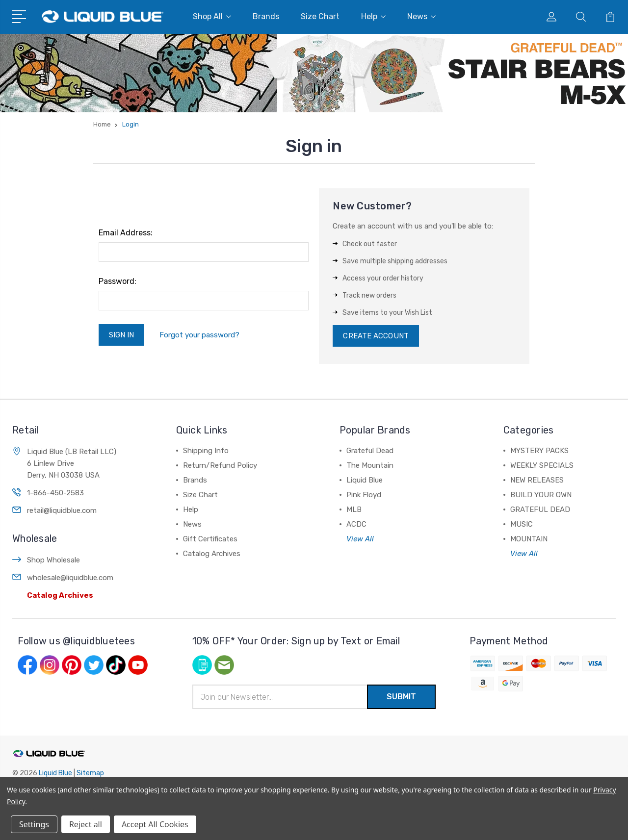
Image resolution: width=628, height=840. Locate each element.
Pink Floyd (364, 495)
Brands (266, 16)
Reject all (86, 824)
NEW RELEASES (537, 480)
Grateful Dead (370, 451)
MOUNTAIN (529, 539)
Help (373, 16)
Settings (34, 824)
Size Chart (320, 16)
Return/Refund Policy (220, 465)
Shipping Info (206, 451)
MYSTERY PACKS (539, 451)
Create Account (376, 336)
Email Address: (126, 233)
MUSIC (522, 524)
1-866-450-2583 (55, 493)
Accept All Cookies (155, 824)
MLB (354, 509)
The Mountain (370, 465)
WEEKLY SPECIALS (542, 465)
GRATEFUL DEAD (540, 509)
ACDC (356, 524)
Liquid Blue (365, 480)
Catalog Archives (60, 595)
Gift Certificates (210, 539)
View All (360, 539)
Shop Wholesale (53, 560)
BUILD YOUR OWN (541, 495)
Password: (118, 281)
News (421, 16)
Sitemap (90, 773)
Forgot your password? (199, 335)
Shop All (212, 16)
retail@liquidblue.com (62, 510)
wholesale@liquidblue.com (70, 578)
